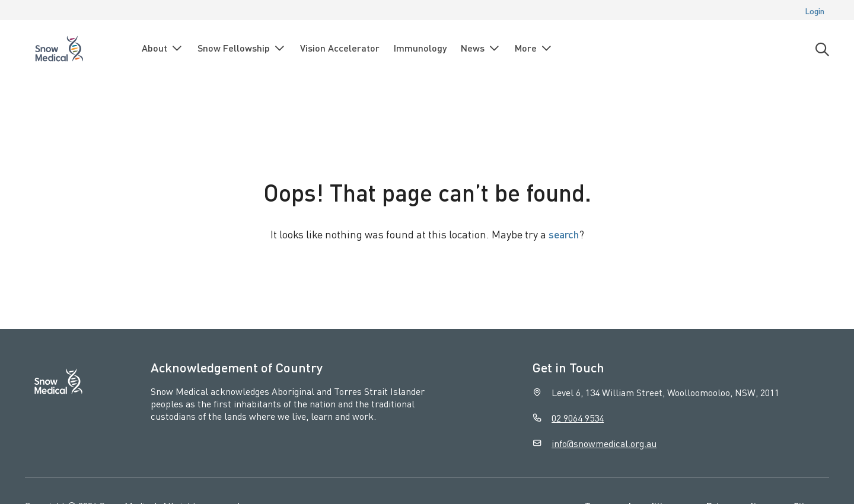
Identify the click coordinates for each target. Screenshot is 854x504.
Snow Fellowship (242, 48)
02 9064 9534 (578, 418)
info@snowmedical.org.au (604, 443)
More (534, 48)
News (481, 48)
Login (815, 11)
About (162, 48)
